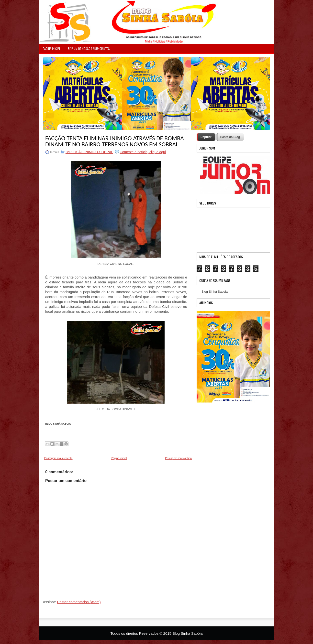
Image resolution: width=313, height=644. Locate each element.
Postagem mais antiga (178, 458)
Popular (206, 137)
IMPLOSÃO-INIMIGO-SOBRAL (89, 152)
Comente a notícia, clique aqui (143, 152)
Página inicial (119, 458)
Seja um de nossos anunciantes (89, 48)
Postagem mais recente (58, 458)
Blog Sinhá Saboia (215, 292)
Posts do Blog (230, 137)
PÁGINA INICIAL (52, 48)
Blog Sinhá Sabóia (187, 633)
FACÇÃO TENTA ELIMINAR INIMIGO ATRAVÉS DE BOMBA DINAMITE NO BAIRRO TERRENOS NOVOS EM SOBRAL (115, 141)
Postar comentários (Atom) (79, 602)
